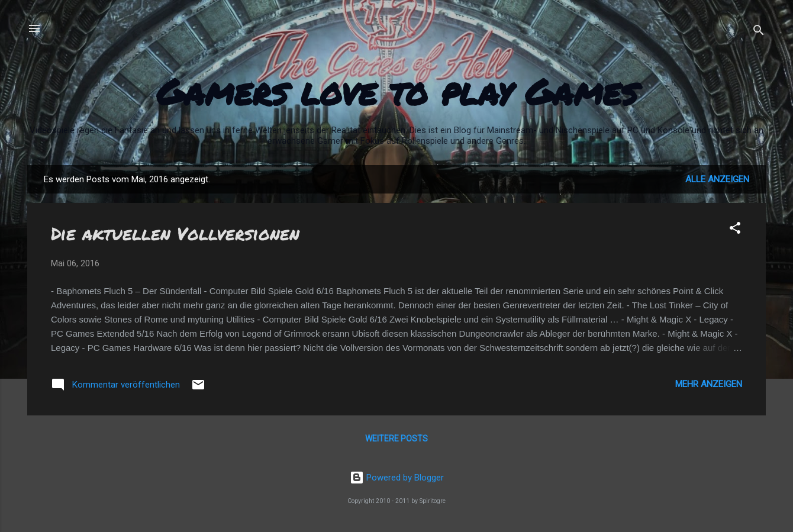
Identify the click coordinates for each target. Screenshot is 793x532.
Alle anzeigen (717, 179)
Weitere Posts (396, 439)
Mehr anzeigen (709, 384)
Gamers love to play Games (397, 91)
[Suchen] (759, 32)
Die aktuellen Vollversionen (175, 233)
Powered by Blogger (397, 478)
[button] (735, 230)
